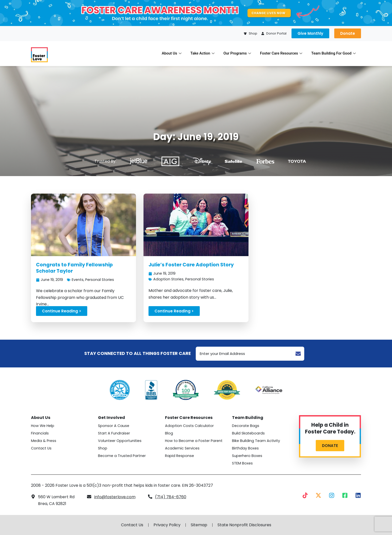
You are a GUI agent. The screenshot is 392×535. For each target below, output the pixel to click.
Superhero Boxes (247, 456)
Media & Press (44, 441)
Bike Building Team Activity (256, 441)
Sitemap (199, 525)
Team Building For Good (333, 53)
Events (78, 280)
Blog (169, 433)
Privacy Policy (167, 525)
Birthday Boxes (245, 448)
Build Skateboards (248, 433)
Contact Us (41, 448)
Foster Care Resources (281, 53)
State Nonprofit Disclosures (244, 525)
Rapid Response (179, 456)
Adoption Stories (168, 279)
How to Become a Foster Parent (194, 441)
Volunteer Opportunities (120, 441)
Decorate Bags (246, 426)
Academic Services (182, 448)
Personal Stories (100, 280)
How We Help (43, 426)
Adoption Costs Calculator (189, 426)
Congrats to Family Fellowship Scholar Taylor (74, 268)
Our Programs (237, 53)
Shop (103, 448)
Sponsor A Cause (114, 426)
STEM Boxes (242, 463)
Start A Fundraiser (114, 433)
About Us (172, 53)
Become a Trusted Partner (122, 456)
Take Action (202, 53)
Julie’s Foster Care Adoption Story (191, 265)
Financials (40, 433)
